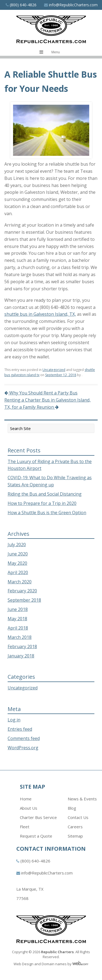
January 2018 (21, 656)
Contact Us (78, 817)
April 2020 (18, 572)
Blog (72, 808)
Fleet (25, 827)
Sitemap (75, 836)
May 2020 (17, 563)
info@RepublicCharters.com (73, 5)
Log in (14, 720)
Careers (75, 827)
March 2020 (20, 582)
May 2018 (17, 619)
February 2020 (22, 591)
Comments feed (24, 738)
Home (26, 799)
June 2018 (18, 609)
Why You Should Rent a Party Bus (41, 393)
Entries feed (20, 729)
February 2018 (22, 646)
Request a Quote (36, 836)
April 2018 (18, 628)
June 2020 (18, 554)
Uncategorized (54, 370)
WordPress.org (23, 748)
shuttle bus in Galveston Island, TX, (40, 314)
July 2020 (17, 545)
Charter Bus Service (38, 817)
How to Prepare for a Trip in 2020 (42, 503)
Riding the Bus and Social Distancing (45, 494)
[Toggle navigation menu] (51, 52)
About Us (29, 808)
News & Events (82, 799)
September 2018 (24, 600)
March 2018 (20, 637)
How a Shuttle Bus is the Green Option (47, 513)
